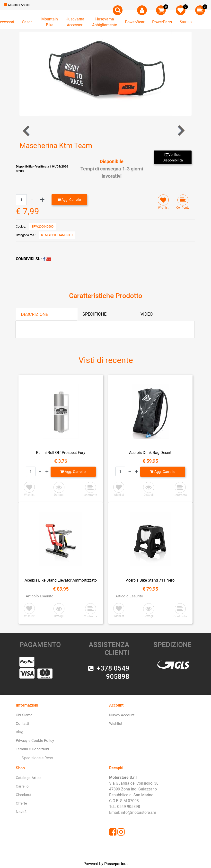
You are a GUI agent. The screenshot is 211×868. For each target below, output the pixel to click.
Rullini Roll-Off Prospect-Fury (61, 453)
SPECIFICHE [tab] (94, 314)
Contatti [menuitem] (22, 724)
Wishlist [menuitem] (116, 724)
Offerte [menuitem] (21, 803)
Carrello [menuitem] (22, 786)
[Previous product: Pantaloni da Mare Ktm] (27, 131)
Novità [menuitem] (21, 812)
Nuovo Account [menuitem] (122, 715)
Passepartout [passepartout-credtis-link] (116, 864)
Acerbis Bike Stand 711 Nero (150, 580)
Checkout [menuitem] (24, 795)
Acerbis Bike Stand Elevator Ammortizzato (61, 580)
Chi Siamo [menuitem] (24, 715)
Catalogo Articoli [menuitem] (30, 778)
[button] (105, 73)
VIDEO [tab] (147, 314)
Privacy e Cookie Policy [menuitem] (35, 741)
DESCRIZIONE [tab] (35, 314)
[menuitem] (36, 758)
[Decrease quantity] (32, 200)
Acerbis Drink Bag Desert (150, 453)
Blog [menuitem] (19, 732)
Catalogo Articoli (17, 5)
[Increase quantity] (42, 200)
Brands (185, 22)
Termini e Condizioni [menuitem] (32, 749)
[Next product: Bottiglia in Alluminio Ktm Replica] (181, 131)
